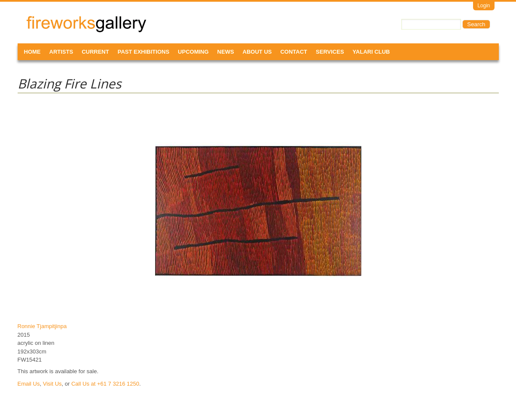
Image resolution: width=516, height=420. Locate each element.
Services (330, 52)
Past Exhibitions (144, 52)
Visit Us (52, 384)
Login (484, 6)
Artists (61, 52)
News (226, 52)
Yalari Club (371, 52)
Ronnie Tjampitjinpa (42, 326)
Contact (294, 52)
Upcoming (193, 52)
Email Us (29, 384)
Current (95, 52)
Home (32, 52)
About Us (257, 52)
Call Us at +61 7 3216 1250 (105, 384)
